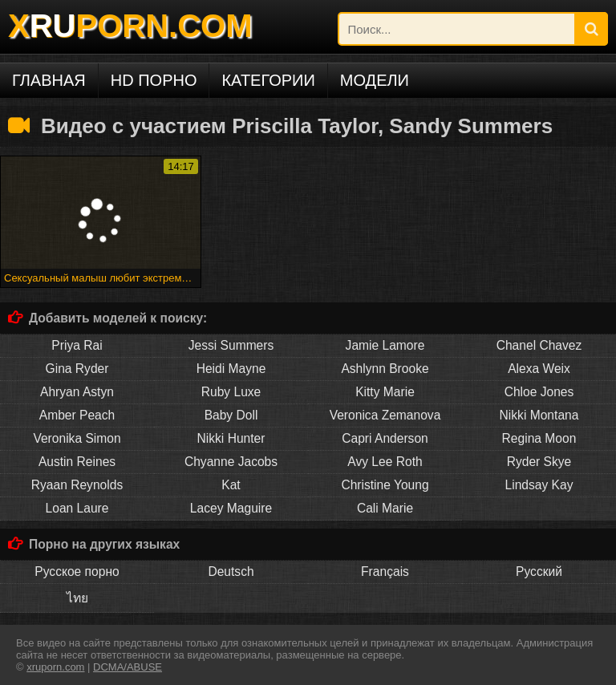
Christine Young (385, 485)
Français (385, 572)
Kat (231, 485)
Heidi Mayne (231, 369)
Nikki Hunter (231, 438)
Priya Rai (77, 345)
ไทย (77, 598)
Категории (268, 80)
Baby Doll (231, 415)
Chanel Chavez (539, 345)
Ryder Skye (539, 462)
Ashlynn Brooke (385, 369)
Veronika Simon (77, 438)
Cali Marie (385, 508)
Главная (49, 80)
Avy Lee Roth (385, 462)
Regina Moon (539, 438)
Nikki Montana (539, 415)
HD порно (154, 80)
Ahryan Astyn (77, 392)
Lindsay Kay (539, 485)
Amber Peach (77, 415)
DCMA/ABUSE (128, 667)
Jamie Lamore (385, 345)
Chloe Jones (539, 392)
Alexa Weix (539, 369)
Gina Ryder (77, 369)
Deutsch (231, 572)
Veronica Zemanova (385, 415)
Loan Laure (77, 508)
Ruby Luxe (231, 392)
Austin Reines (77, 462)
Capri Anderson (385, 438)
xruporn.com (55, 667)
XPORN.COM (130, 26)
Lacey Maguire (231, 508)
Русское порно (77, 572)
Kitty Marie (385, 392)
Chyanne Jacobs (231, 462)
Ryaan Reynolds (77, 485)
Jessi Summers (231, 345)
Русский (539, 572)
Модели (375, 80)
